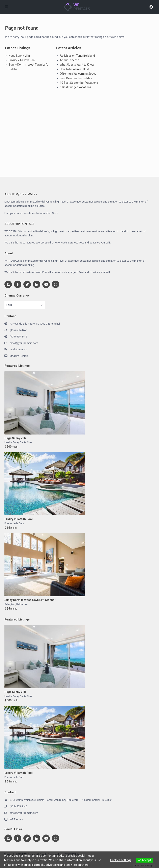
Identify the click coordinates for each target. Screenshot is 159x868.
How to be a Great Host (74, 69)
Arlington (10, 604)
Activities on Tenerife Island (77, 56)
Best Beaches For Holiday (76, 78)
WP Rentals (16, 819)
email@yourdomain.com (24, 343)
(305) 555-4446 (18, 330)
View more (97, 865)
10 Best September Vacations (79, 83)
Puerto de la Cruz (14, 523)
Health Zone (11, 442)
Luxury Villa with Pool (22, 60)
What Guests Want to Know (77, 65)
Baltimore (22, 604)
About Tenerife (70, 60)
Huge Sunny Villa (19, 56)
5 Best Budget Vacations (75, 87)
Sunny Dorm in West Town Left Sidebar (30, 600)
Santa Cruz (26, 442)
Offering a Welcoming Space (78, 74)
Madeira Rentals (19, 356)
